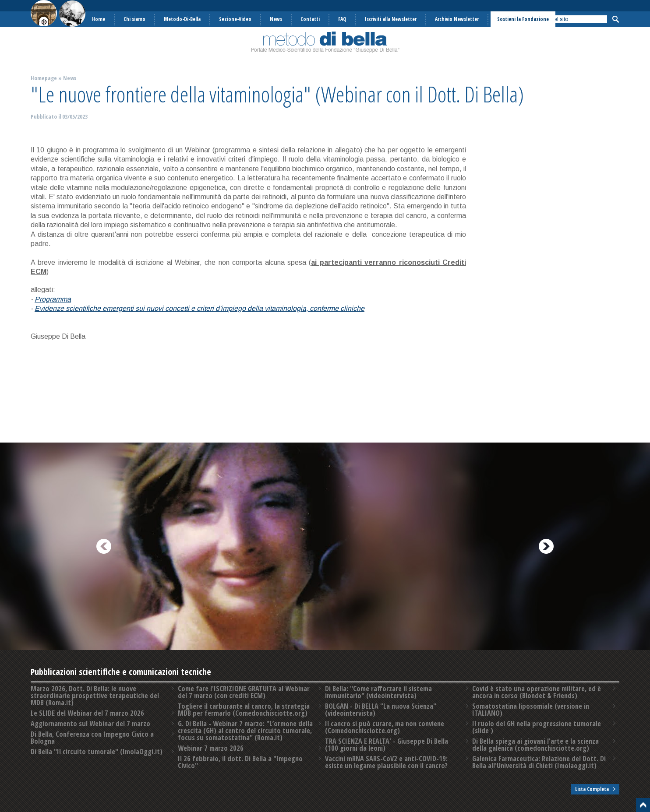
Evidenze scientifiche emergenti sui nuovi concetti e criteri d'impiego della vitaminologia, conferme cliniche (200, 308)
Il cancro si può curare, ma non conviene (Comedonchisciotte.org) (385, 727)
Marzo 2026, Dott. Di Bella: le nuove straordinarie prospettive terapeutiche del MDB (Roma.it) (95, 696)
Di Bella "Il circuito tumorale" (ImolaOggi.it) (97, 752)
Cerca (615, 19)
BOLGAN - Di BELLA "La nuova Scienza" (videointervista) (381, 710)
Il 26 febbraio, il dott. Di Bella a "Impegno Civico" (240, 762)
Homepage (44, 78)
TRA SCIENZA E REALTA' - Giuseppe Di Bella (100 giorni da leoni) (387, 745)
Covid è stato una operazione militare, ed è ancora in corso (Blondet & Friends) (537, 692)
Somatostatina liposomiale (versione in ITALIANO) (531, 710)
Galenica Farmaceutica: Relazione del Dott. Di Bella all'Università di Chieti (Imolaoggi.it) (539, 762)
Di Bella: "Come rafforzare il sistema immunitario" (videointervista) (378, 692)
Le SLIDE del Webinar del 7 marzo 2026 (87, 713)
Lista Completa (592, 789)
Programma (53, 299)
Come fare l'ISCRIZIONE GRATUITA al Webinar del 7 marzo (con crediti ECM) (244, 692)
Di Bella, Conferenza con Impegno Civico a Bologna (92, 738)
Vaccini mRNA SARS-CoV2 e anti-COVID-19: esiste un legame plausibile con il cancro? (386, 762)
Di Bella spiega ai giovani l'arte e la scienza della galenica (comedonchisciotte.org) (535, 745)
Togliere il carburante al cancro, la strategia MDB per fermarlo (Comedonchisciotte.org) (244, 710)
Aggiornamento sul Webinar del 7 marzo (90, 724)
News (70, 78)
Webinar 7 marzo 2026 (211, 748)
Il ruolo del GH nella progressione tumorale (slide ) (537, 727)
